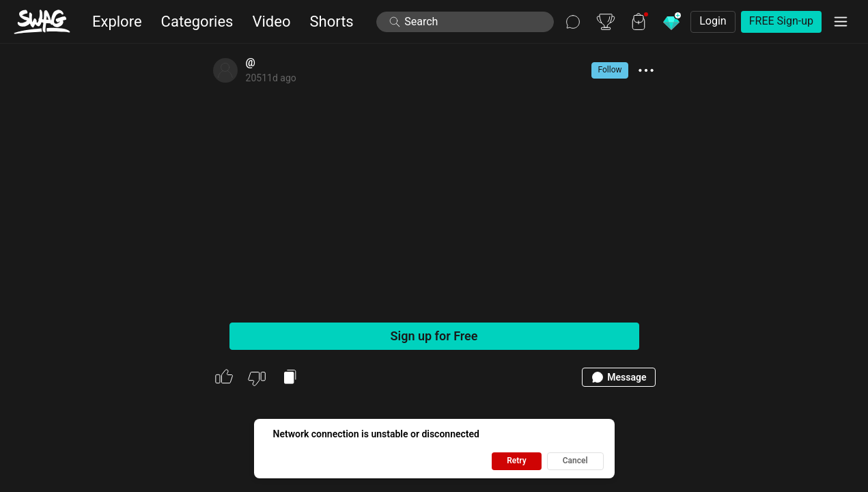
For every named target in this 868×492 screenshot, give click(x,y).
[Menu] (841, 22)
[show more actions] (646, 70)
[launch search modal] (465, 22)
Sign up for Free (434, 336)
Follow (610, 70)
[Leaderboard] (606, 22)
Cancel (575, 461)
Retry (517, 461)
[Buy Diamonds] (671, 22)
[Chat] (573, 22)
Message (618, 377)
